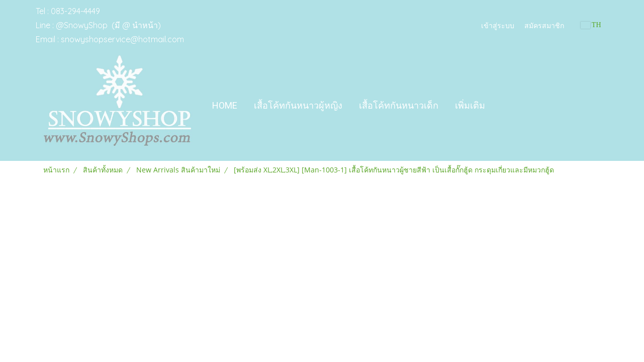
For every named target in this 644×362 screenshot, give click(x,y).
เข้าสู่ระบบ (498, 25)
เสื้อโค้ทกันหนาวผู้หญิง (298, 105)
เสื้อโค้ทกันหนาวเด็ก (399, 105)
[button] (502, 106)
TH (591, 25)
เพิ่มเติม (470, 105)
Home (225, 105)
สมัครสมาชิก (544, 25)
